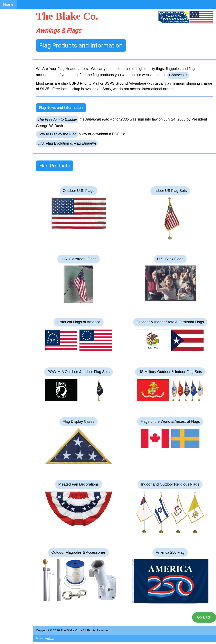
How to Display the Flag (57, 134)
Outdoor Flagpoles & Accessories (78, 552)
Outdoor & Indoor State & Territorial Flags (170, 322)
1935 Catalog (14, 97)
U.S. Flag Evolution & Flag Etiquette (67, 143)
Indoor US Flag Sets (170, 191)
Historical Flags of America (79, 322)
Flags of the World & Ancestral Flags (170, 422)
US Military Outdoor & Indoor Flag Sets (170, 372)
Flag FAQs (11, 88)
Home (8, 4)
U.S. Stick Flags (170, 259)
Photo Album (14, 44)
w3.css (51, 638)
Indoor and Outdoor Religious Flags (170, 484)
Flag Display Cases (79, 422)
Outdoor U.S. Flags (78, 191)
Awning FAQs (14, 79)
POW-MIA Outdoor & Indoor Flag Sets (78, 372)
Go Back (204, 617)
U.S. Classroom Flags (79, 259)
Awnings (10, 53)
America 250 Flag (170, 552)
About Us (11, 35)
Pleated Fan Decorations (78, 484)
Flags (8, 62)
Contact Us (12, 70)
